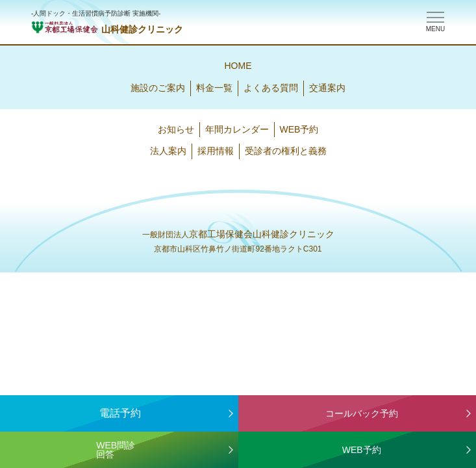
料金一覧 (214, 88)
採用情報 (216, 151)
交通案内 (327, 88)
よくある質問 (271, 88)
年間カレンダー (237, 129)
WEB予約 (299, 129)
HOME (238, 66)
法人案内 (168, 151)
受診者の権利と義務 (286, 151)
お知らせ (176, 129)
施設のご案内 (158, 88)
